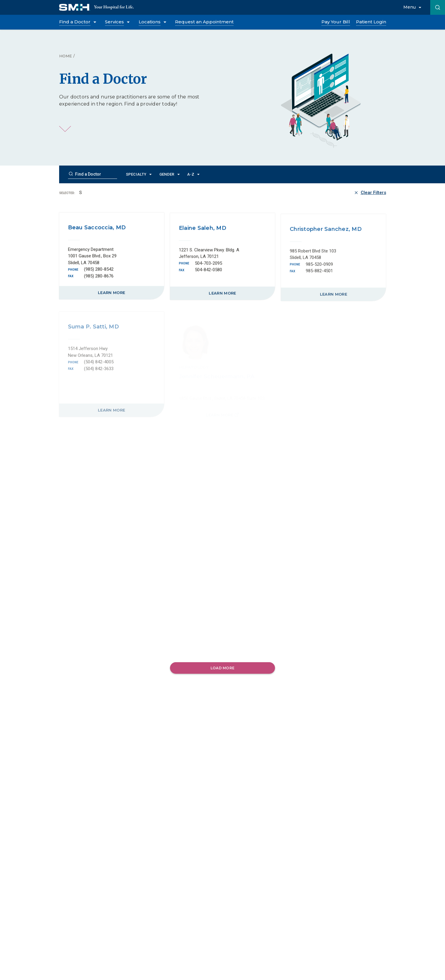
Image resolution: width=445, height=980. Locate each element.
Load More (222, 668)
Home (66, 56)
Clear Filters (370, 193)
